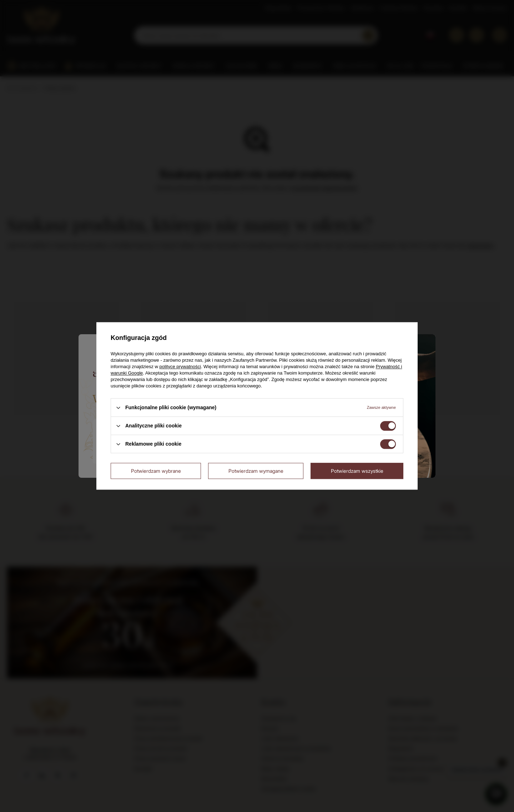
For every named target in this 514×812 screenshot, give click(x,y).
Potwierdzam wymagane (256, 471)
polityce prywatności (180, 367)
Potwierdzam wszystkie (357, 471)
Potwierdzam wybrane (156, 471)
